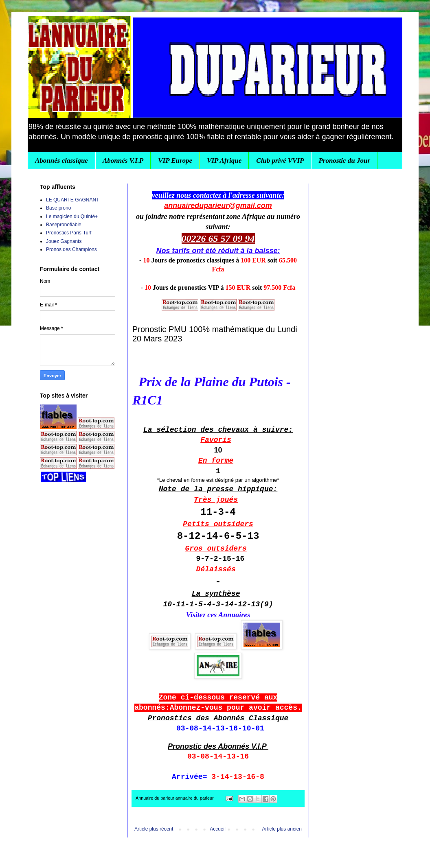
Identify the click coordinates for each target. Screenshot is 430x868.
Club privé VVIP (280, 161)
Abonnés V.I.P (123, 161)
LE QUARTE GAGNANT (72, 200)
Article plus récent (154, 829)
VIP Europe (175, 161)
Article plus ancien (282, 829)
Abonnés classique (61, 161)
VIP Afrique (224, 161)
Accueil (218, 829)
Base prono (58, 208)
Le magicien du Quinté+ (72, 216)
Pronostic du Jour (344, 161)
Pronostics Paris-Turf (69, 233)
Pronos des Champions (71, 249)
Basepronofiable (64, 225)
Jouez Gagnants (64, 241)
